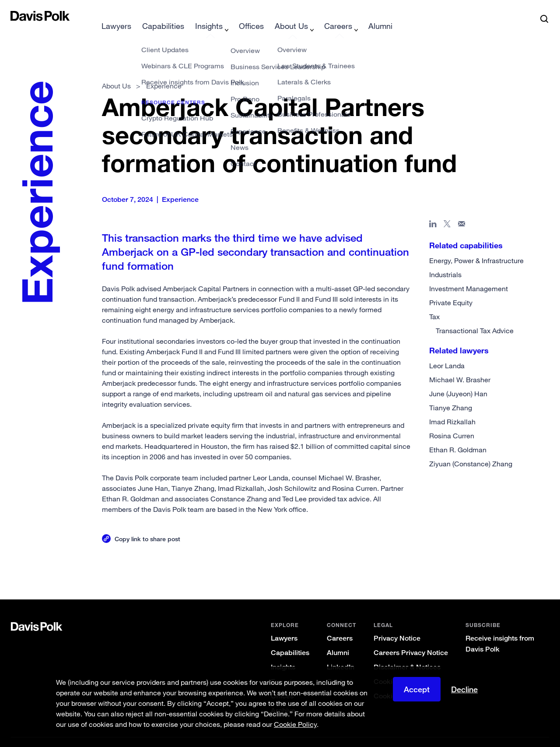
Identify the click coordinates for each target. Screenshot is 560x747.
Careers (340, 624)
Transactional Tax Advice (475, 317)
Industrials (445, 261)
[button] (16, 16)
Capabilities (290, 639)
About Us (116, 72)
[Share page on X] (447, 211)
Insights (283, 653)
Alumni (338, 639)
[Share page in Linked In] (433, 211)
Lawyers (284, 624)
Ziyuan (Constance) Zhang (471, 450)
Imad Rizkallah (452, 408)
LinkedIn (341, 653)
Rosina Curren (452, 422)
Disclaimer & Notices (407, 653)
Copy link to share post (147, 525)
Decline (464, 694)
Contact (339, 668)
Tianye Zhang (451, 394)
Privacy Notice (397, 624)
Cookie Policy (396, 668)
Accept (417, 694)
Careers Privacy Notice (411, 639)
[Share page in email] (462, 211)
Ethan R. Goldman (458, 436)
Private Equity (451, 289)
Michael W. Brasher (460, 366)
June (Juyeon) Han (458, 380)
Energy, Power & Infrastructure (476, 247)
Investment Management (469, 275)
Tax (434, 303)
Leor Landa (447, 352)
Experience (289, 668)
